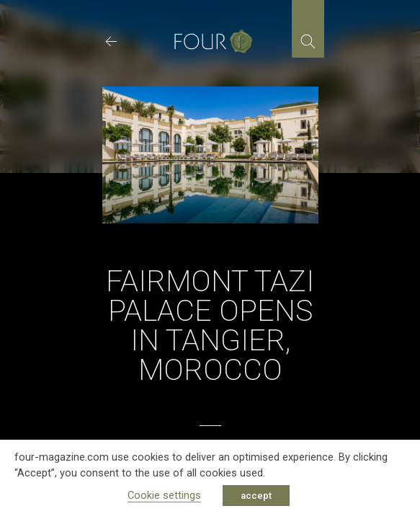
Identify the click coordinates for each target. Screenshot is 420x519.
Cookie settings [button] (164, 495)
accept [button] (256, 496)
